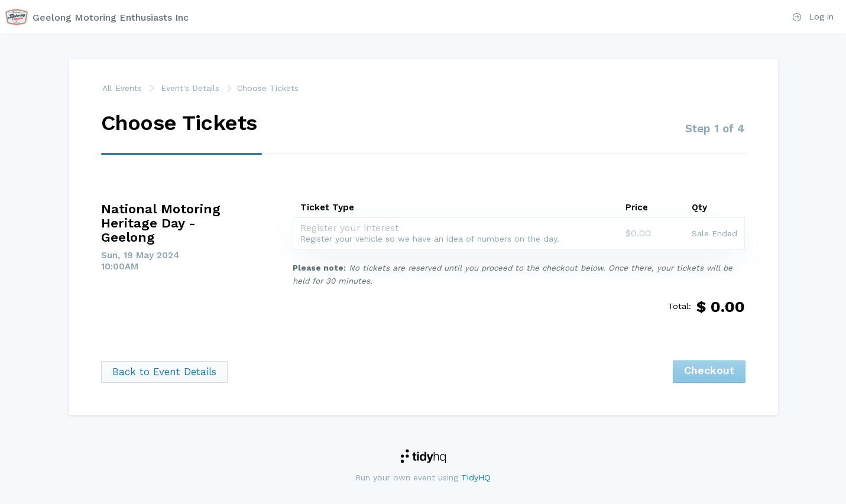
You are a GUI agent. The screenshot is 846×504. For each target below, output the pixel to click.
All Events (122, 88)
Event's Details (190, 88)
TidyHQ (476, 477)
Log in (813, 17)
